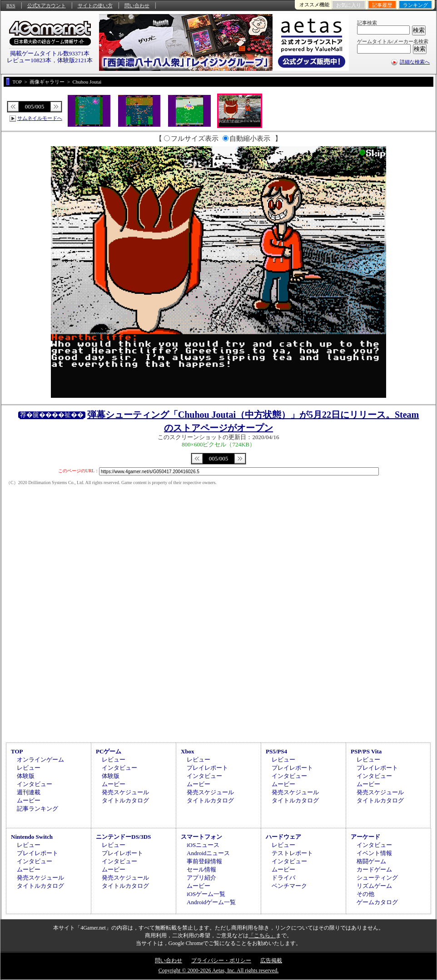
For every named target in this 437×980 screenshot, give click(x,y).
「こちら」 (262, 935)
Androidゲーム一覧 (211, 902)
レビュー (29, 768)
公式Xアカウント (47, 5)
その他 (365, 894)
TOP (17, 751)
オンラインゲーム (40, 760)
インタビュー (35, 784)
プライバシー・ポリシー (221, 960)
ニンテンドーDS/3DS (123, 837)
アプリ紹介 (201, 878)
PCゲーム (109, 751)
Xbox (188, 751)
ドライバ (283, 878)
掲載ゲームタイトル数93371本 (50, 53)
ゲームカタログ (377, 902)
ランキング (415, 5)
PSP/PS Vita (366, 751)
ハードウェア (283, 837)
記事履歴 (382, 5)
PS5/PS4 (276, 751)
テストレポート (292, 853)
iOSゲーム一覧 (206, 894)
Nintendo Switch (32, 837)
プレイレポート (207, 768)
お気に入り (349, 5)
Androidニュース (208, 853)
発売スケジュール (125, 792)
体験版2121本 (75, 60)
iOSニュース (203, 845)
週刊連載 (29, 792)
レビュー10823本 (29, 60)
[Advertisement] (218, 663)
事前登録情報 (204, 861)
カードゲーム (374, 869)
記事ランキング (37, 809)
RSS (11, 5)
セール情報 (201, 869)
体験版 (26, 776)
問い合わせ (137, 5)
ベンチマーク (289, 886)
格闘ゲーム (371, 861)
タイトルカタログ (125, 800)
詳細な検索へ (415, 62)
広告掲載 (271, 960)
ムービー (29, 800)
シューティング (377, 878)
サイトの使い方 (95, 5)
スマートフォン (201, 837)
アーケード (365, 837)
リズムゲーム (374, 886)
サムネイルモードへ (40, 118)
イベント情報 (374, 853)
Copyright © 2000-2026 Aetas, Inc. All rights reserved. (218, 970)
